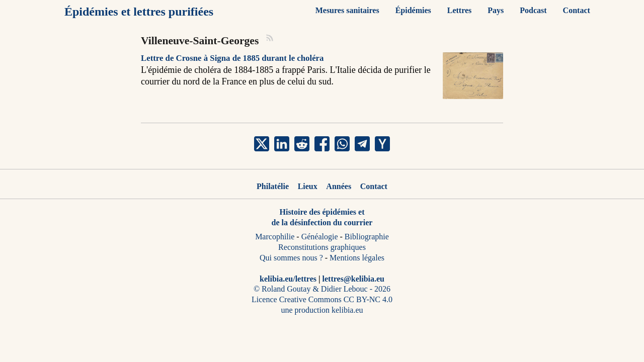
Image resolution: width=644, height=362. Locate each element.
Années (339, 186)
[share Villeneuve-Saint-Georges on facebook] (322, 144)
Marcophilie (275, 237)
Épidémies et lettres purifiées (139, 12)
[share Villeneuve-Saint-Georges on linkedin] (282, 144)
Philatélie (273, 186)
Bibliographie (367, 237)
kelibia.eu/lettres (288, 279)
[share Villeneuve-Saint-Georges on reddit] (302, 144)
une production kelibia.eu (322, 310)
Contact (374, 186)
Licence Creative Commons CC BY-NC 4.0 (322, 299)
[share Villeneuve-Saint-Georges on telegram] (362, 144)
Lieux (308, 186)
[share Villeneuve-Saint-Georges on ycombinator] (382, 144)
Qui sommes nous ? (291, 258)
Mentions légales (357, 258)
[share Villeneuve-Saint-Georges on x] (262, 144)
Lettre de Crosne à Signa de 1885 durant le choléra (232, 58)
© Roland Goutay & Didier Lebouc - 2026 (322, 289)
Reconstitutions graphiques (322, 247)
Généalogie (320, 237)
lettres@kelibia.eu (353, 279)
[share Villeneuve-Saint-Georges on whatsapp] (342, 144)
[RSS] (270, 39)
